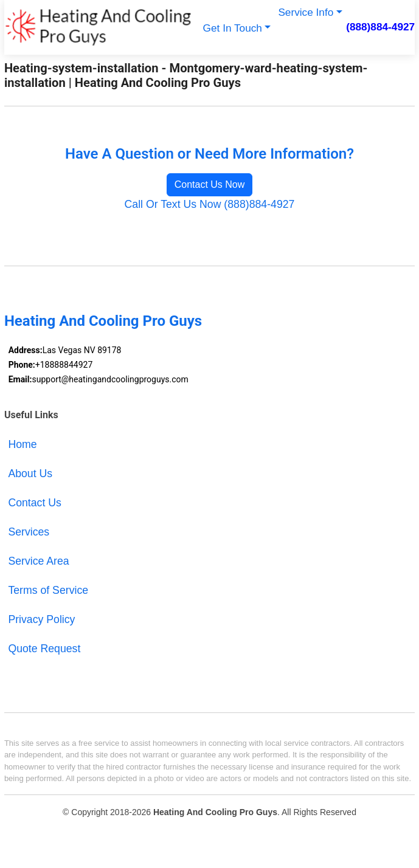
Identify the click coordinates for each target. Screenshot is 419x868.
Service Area (38, 561)
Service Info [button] (306, 12)
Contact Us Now (210, 184)
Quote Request (44, 649)
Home (22, 444)
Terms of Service (48, 590)
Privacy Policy (41, 619)
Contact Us (35, 503)
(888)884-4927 (380, 27)
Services (29, 532)
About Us (30, 474)
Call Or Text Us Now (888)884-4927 (210, 204)
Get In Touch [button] (233, 28)
